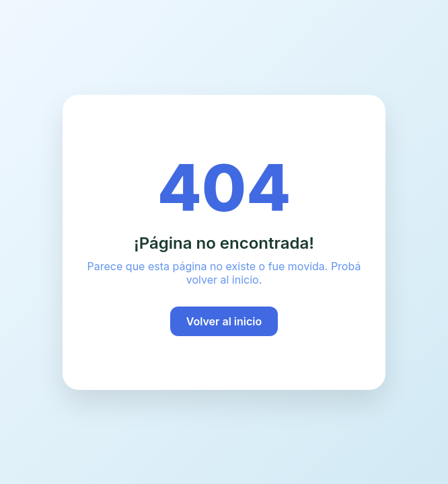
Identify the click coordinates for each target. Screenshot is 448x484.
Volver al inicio (224, 321)
